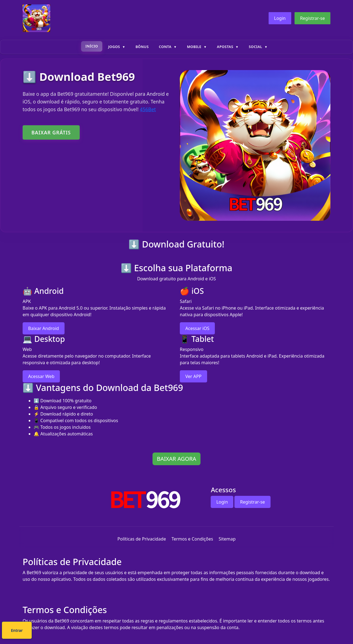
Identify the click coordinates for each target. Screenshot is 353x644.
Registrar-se (312, 18)
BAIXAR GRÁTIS (51, 132)
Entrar (195, 631)
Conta (165, 47)
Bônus (142, 47)
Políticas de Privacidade (142, 539)
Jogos (114, 47)
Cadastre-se (160, 631)
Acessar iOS (197, 328)
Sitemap (227, 539)
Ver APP (193, 376)
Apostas (225, 47)
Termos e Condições (192, 539)
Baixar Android (44, 328)
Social (256, 47)
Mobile (194, 47)
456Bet (148, 109)
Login (280, 18)
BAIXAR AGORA (176, 459)
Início (92, 46)
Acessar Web (41, 376)
